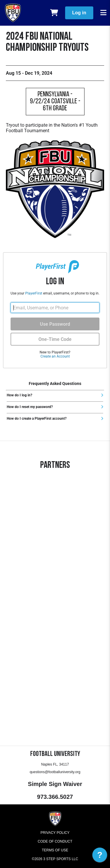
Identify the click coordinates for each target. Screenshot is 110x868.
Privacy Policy (55, 833)
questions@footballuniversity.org (55, 772)
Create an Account (55, 356)
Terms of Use (55, 850)
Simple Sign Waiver (55, 784)
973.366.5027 (55, 797)
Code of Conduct (55, 841)
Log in (79, 13)
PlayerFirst (34, 293)
